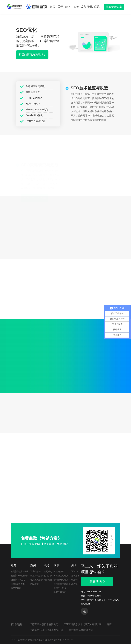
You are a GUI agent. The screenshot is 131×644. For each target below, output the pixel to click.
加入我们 (75, 584)
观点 (83, 7)
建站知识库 (59, 572)
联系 (97, 7)
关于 (60, 7)
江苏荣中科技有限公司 (81, 630)
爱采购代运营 (37, 576)
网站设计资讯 (60, 588)
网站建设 (34, 584)
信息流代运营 (37, 580)
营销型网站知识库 (62, 580)
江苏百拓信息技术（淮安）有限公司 (83, 624)
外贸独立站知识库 (62, 576)
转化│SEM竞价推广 (20, 576)
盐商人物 (48, 576)
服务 (69, 7)
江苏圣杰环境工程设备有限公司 (46, 630)
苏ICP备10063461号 (63, 640)
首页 (53, 7)
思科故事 (75, 576)
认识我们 (75, 572)
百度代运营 (35, 572)
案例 (76, 7)
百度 (109, 624)
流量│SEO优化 (18, 580)
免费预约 (97, 581)
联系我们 (75, 580)
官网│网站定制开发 (20, 572)
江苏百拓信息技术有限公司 (44, 624)
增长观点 (48, 580)
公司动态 (48, 572)
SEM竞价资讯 (60, 592)
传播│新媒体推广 (19, 584)
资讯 (90, 7)
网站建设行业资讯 (62, 584)
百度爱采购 (16, 588)
